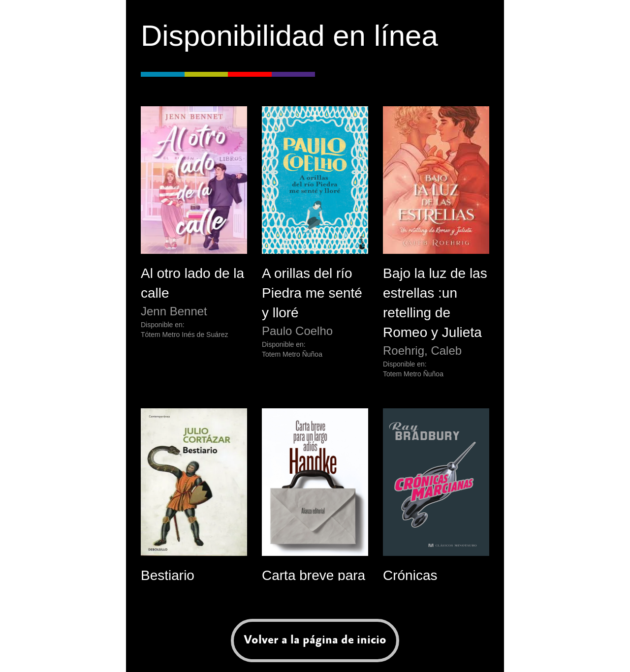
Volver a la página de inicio (315, 640)
